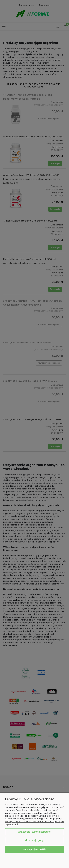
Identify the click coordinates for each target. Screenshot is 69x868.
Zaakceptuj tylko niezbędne (34, 832)
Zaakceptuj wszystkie (34, 849)
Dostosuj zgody (34, 840)
